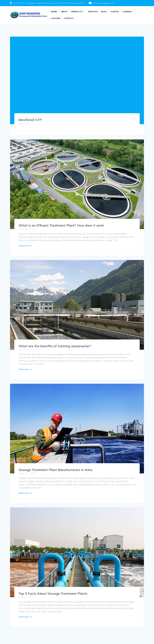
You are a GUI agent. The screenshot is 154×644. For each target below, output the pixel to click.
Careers (127, 12)
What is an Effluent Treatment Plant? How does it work (61, 225)
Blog (104, 12)
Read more (24, 246)
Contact (69, 18)
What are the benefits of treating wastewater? (55, 346)
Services (93, 12)
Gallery (56, 18)
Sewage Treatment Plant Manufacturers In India (55, 470)
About (64, 12)
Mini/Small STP (30, 120)
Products (76, 12)
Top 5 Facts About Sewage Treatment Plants (53, 593)
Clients (115, 12)
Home (54, 12)
